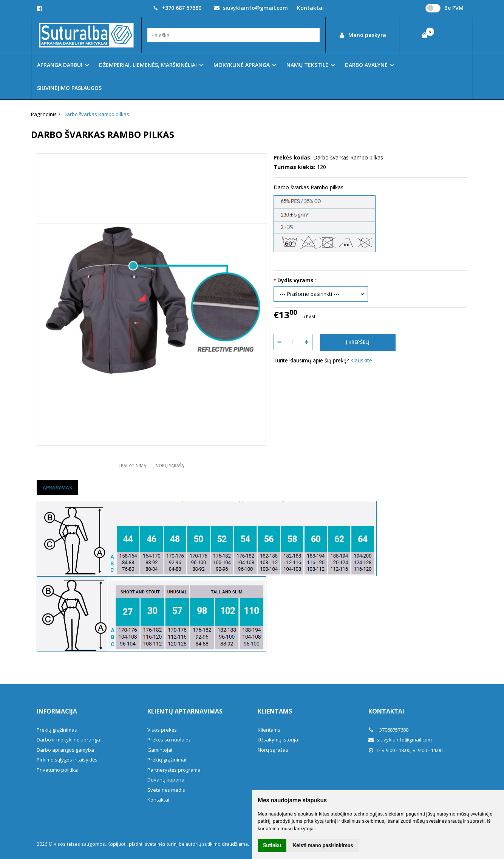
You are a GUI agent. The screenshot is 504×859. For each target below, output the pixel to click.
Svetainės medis (166, 790)
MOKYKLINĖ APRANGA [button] (242, 65)
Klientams (275, 711)
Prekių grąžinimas (57, 730)
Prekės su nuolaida (169, 740)
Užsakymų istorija (278, 740)
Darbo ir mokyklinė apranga (68, 740)
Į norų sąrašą (169, 465)
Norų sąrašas (273, 750)
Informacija (57, 711)
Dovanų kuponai (166, 780)
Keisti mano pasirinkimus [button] (323, 845)
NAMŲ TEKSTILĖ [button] (307, 65)
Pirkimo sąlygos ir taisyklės (67, 760)
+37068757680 (388, 730)
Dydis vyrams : (297, 280)
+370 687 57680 (177, 8)
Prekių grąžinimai (167, 760)
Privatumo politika (57, 770)
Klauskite (361, 360)
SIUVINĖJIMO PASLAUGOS (69, 88)
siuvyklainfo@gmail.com (251, 8)
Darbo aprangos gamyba (65, 750)
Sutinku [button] (272, 845)
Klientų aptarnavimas (185, 711)
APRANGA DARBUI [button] (60, 65)
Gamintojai (160, 750)
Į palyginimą (132, 465)
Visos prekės (162, 730)
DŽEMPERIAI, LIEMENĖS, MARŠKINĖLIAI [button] (148, 65)
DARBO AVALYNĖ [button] (366, 65)
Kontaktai (310, 8)
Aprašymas (57, 488)
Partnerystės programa (174, 770)
